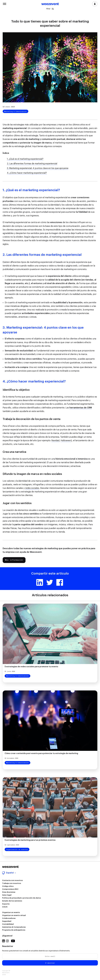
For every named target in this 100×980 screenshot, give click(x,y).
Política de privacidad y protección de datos (21, 898)
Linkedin (40, 582)
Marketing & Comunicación (15, 111)
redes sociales (32, 488)
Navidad (55, 441)
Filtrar (50, 9)
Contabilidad (8, 924)
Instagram (7, 941)
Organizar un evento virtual (14, 915)
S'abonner (50, 963)
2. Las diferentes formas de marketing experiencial (32, 164)
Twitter (50, 582)
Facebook (60, 582)
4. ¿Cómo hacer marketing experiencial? (27, 173)
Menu (5, 4)
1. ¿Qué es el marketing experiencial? (25, 159)
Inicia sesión (95, 4)
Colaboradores (9, 918)
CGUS (5, 907)
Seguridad (7, 921)
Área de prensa (9, 892)
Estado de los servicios (12, 901)
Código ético (8, 886)
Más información (14, 560)
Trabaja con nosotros (12, 883)
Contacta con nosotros (12, 880)
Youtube (13, 941)
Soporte (6, 904)
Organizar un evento (11, 912)
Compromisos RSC (10, 889)
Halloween (66, 441)
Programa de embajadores (14, 930)
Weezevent (50, 4)
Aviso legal (7, 895)
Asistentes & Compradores (14, 927)
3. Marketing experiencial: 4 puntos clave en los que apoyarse (38, 168)
